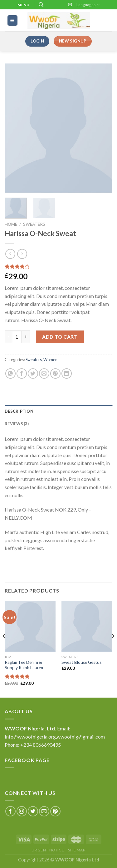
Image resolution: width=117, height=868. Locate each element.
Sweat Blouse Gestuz (81, 662)
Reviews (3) (17, 424)
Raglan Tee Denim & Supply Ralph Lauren (24, 665)
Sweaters (34, 224)
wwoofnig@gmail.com (81, 737)
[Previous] (4, 648)
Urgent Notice (48, 850)
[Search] (41, 5)
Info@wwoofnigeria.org (30, 737)
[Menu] (13, 20)
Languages (88, 5)
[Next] (113, 648)
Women (50, 360)
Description (19, 411)
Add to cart (60, 337)
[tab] (58, 411)
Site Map (77, 850)
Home (11, 224)
